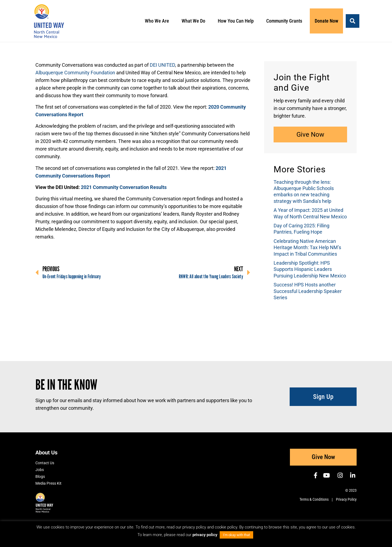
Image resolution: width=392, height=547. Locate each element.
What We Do (195, 21)
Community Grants (286, 21)
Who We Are (158, 21)
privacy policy (205, 535)
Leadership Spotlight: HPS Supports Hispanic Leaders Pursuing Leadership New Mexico (310, 269)
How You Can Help (237, 21)
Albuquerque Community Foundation (75, 73)
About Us (46, 453)
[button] (353, 21)
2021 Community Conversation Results (124, 187)
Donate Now (326, 21)
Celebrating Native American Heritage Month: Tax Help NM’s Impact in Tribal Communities (307, 247)
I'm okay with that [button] (236, 535)
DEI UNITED (162, 65)
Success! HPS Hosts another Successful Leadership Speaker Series (308, 291)
